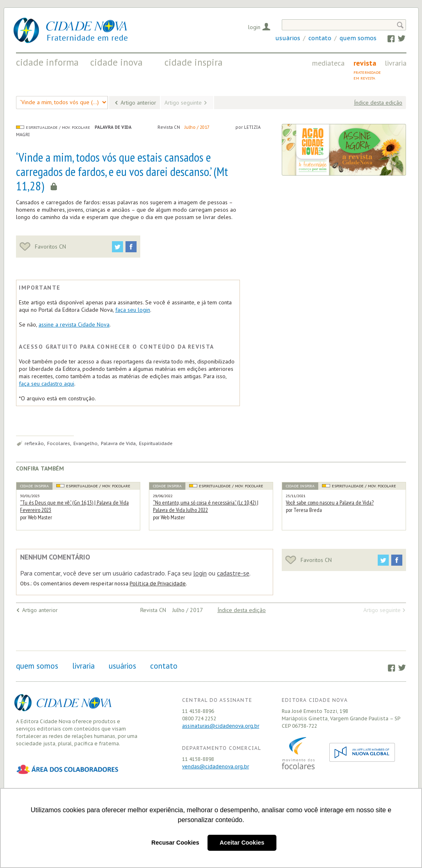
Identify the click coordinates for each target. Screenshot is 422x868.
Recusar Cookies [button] (175, 843)
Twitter (398, 38)
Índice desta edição (378, 103)
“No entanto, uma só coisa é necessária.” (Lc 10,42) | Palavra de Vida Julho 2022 (206, 506)
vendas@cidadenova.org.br (216, 766)
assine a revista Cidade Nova (74, 324)
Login (254, 27)
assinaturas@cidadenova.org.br (221, 726)
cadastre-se (233, 573)
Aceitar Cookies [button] (242, 843)
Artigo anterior (138, 103)
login (200, 573)
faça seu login (133, 310)
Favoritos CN (43, 247)
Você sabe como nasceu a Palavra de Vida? (330, 503)
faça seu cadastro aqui (47, 384)
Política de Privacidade (158, 584)
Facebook (387, 38)
